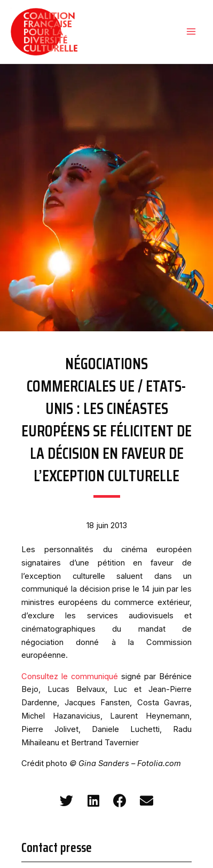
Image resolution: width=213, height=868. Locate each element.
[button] (66, 801)
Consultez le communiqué (70, 676)
